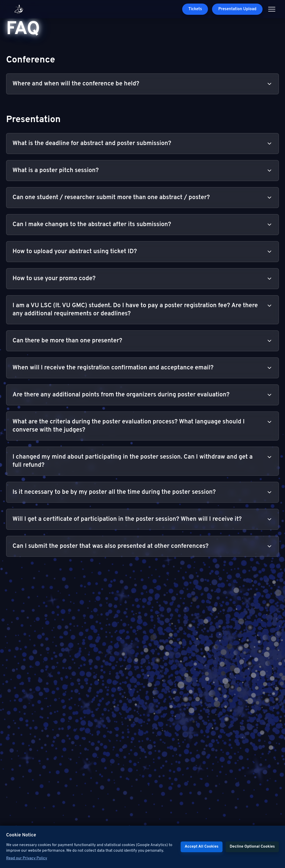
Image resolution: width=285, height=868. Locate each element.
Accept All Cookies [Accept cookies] (202, 847)
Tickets (195, 9)
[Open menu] (272, 9)
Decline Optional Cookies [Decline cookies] (252, 847)
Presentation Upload (237, 9)
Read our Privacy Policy (27, 858)
